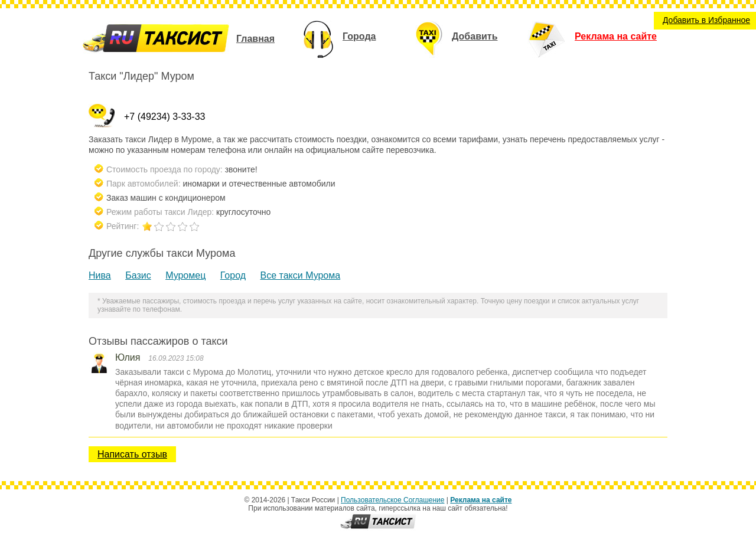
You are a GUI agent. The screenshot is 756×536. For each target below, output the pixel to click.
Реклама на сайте (592, 36)
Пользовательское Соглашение (392, 500)
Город (233, 275)
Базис (138, 275)
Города (339, 36)
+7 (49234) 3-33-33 (164, 117)
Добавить (457, 36)
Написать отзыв (132, 454)
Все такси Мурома (301, 275)
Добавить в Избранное (706, 20)
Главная (255, 39)
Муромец (185, 275)
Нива (100, 275)
